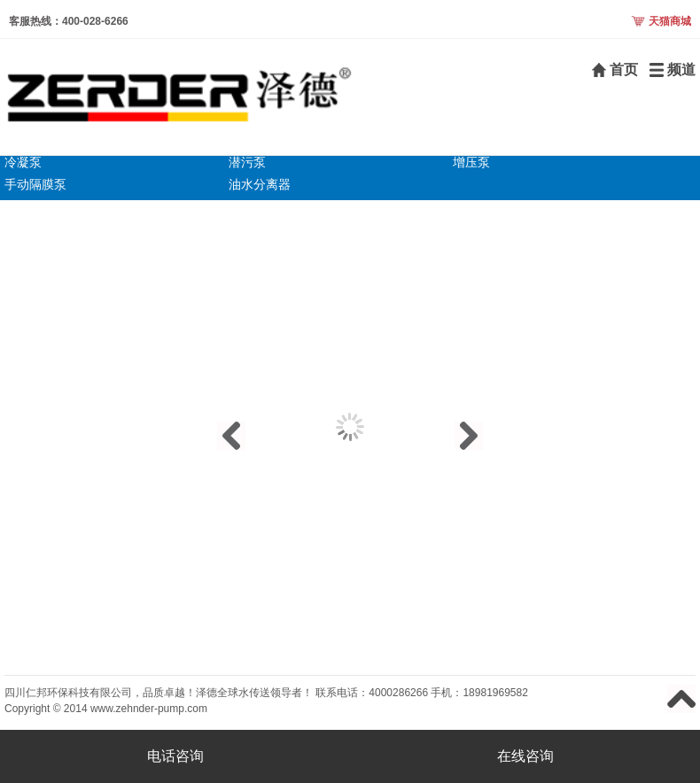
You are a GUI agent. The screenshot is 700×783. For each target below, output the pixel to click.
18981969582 (495, 693)
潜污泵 (247, 162)
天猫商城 (670, 21)
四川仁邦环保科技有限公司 (68, 693)
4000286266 (398, 693)
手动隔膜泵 (35, 184)
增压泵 (471, 162)
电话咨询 (175, 756)
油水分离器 (260, 184)
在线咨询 (525, 756)
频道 (681, 70)
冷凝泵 (23, 162)
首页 (624, 70)
